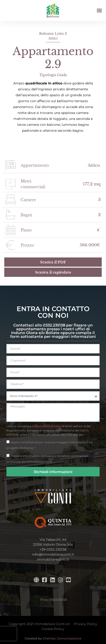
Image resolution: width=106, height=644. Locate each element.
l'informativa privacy (47, 426)
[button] (99, 10)
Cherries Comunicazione (62, 638)
